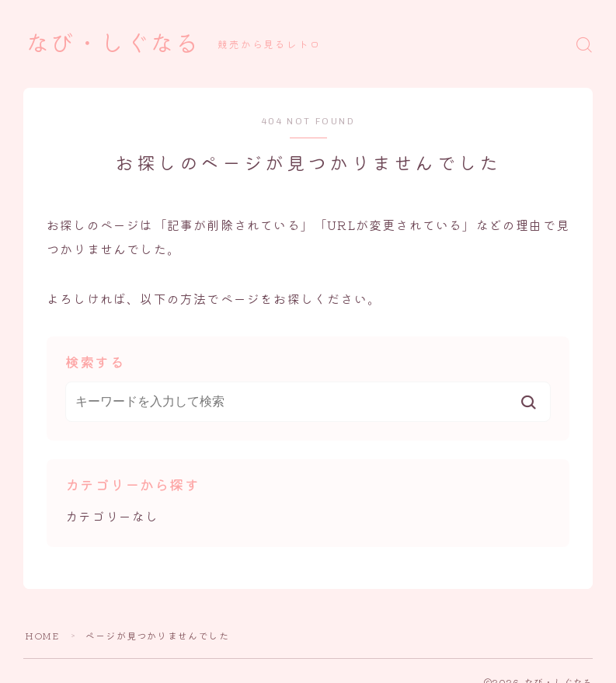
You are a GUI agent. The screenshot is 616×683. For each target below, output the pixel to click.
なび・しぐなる (113, 44)
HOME (42, 635)
